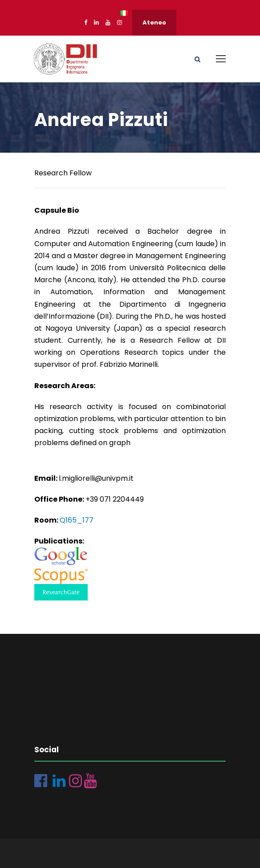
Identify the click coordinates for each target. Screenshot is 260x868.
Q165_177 (77, 520)
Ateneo (154, 22)
